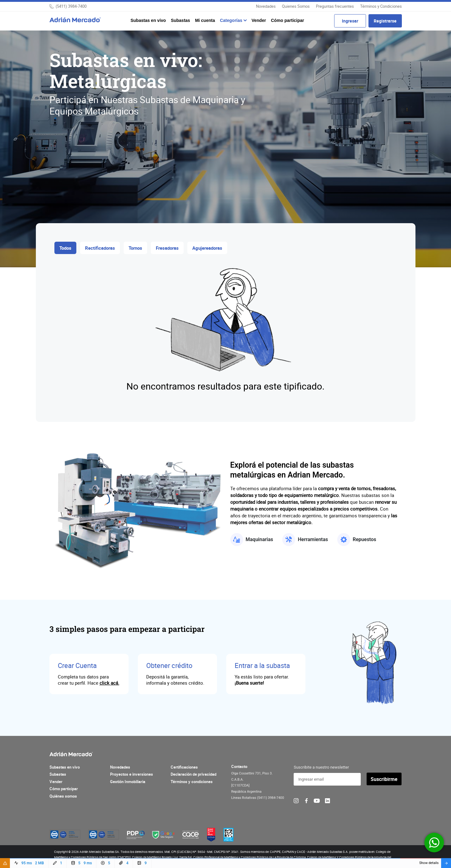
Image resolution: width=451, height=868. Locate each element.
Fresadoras (167, 248)
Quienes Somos (296, 6)
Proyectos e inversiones (132, 774)
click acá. (109, 683)
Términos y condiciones (192, 782)
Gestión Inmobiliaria (128, 782)
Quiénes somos (63, 796)
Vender (259, 20)
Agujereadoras (207, 248)
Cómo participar (287, 20)
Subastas (181, 20)
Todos (65, 248)
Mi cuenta (205, 20)
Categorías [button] (232, 20)
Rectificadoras (100, 248)
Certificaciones (184, 767)
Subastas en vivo (148, 20)
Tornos (135, 248)
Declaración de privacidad (194, 774)
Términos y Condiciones (381, 6)
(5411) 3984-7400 (71, 6)
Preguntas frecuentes (335, 6)
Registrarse (385, 21)
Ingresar (350, 21)
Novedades (266, 6)
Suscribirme (384, 779)
